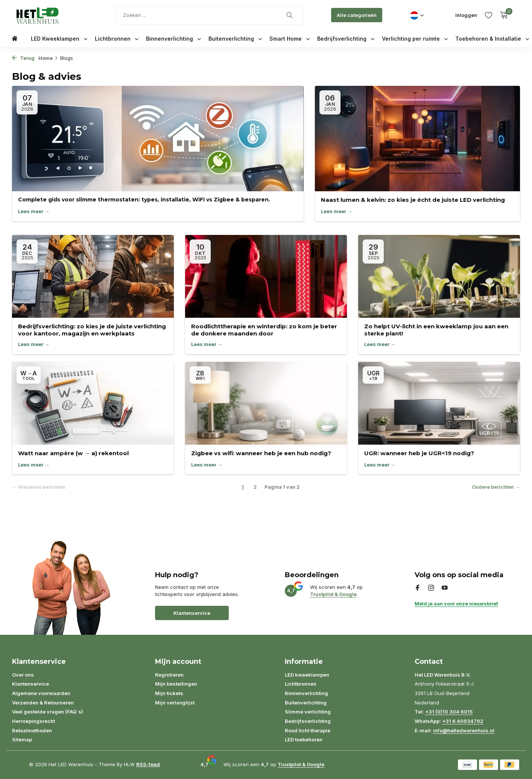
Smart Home (290, 39)
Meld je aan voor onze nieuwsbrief (456, 604)
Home (48, 58)
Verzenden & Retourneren (43, 703)
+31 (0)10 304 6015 (449, 712)
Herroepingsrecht (33, 721)
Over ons (23, 675)
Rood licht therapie (308, 730)
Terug (23, 58)
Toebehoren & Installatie (492, 39)
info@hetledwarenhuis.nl (464, 730)
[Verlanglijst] (489, 15)
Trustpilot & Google (333, 594)
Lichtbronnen (117, 39)
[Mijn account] (466, 15)
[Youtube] (445, 588)
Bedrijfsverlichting (346, 39)
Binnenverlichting (173, 39)
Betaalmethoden (32, 730)
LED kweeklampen (307, 675)
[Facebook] (418, 588)
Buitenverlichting (235, 39)
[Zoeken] (209, 15)
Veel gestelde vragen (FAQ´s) (48, 712)
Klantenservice (192, 613)
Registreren (169, 675)
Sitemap (22, 739)
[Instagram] (431, 588)
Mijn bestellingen (176, 684)
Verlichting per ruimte (415, 39)
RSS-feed (148, 764)
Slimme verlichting (308, 712)
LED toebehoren (304, 739)
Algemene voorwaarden (41, 693)
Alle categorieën (357, 15)
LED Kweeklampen (59, 39)
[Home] (15, 38)
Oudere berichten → (496, 487)
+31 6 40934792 (463, 721)
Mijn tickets (169, 693)
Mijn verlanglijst (175, 703)
